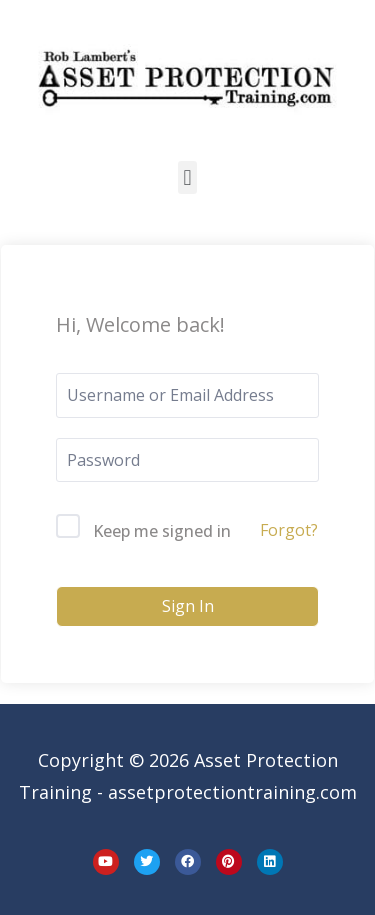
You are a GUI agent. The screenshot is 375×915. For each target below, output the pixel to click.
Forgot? (289, 530)
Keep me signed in (162, 531)
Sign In (188, 606)
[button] (187, 177)
